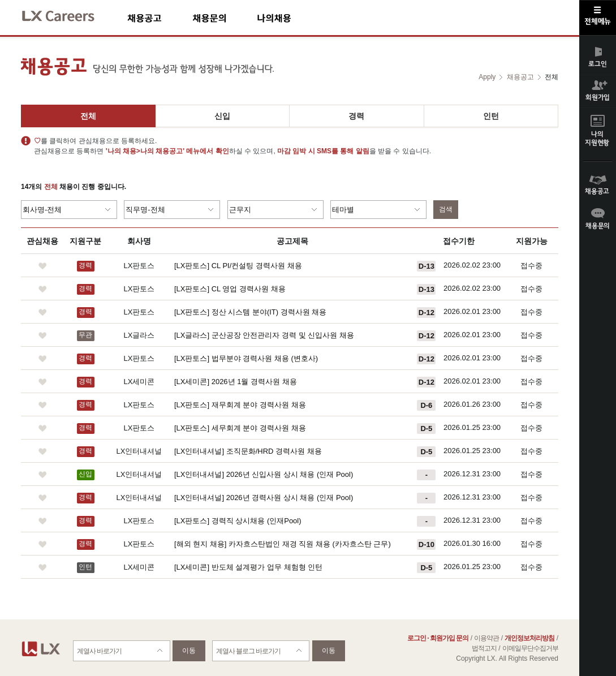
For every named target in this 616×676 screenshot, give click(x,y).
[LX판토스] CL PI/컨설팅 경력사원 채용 (238, 266)
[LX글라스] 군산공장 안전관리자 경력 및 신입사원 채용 (264, 335)
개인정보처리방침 (529, 638)
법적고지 (484, 648)
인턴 (491, 116)
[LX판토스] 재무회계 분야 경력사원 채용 (240, 405)
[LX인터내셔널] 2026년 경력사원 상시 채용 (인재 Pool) (264, 498)
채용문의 (225, 18)
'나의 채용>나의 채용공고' (145, 151)
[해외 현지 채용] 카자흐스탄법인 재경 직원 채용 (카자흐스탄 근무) (283, 544)
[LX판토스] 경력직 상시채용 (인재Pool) (238, 521)
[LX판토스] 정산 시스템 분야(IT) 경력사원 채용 (250, 312)
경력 (356, 116)
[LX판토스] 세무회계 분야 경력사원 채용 (240, 428)
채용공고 (160, 18)
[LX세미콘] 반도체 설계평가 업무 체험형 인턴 (248, 567)
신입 (222, 116)
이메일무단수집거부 (530, 648)
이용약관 (486, 638)
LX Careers (68, 14)
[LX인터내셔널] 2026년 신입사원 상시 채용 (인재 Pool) (264, 474)
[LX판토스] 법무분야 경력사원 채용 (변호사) (246, 358)
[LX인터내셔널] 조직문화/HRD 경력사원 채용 (248, 451)
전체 (88, 116)
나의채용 (291, 18)
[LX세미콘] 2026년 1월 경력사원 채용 (236, 382)
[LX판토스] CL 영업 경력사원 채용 (230, 289)
